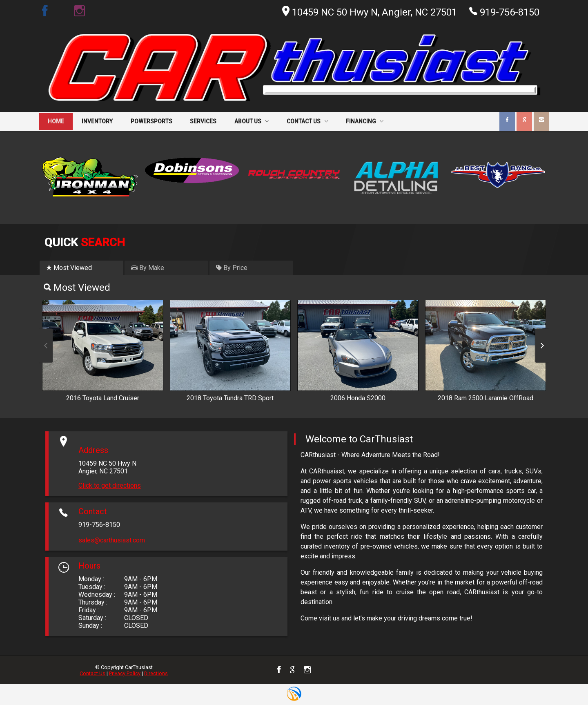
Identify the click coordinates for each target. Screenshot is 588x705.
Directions (156, 673)
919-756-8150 (504, 11)
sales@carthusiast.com (112, 540)
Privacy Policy (125, 673)
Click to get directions (110, 485)
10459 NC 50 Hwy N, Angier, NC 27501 (370, 12)
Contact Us (92, 673)
